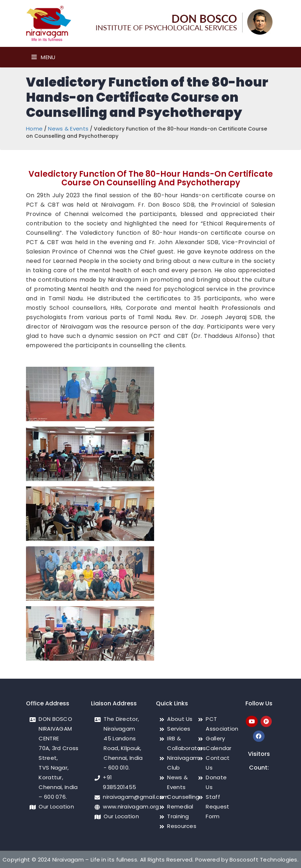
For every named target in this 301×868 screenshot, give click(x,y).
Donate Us (216, 782)
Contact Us (218, 763)
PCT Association (222, 724)
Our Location (56, 807)
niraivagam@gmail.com (136, 797)
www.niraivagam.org (131, 807)
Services (179, 729)
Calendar (219, 748)
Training (178, 816)
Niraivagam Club (183, 763)
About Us (180, 719)
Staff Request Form (217, 807)
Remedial (180, 807)
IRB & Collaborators (186, 743)
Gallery (215, 738)
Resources (182, 826)
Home (34, 129)
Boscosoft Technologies (263, 860)
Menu (43, 57)
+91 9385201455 (119, 782)
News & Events (68, 129)
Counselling (183, 797)
